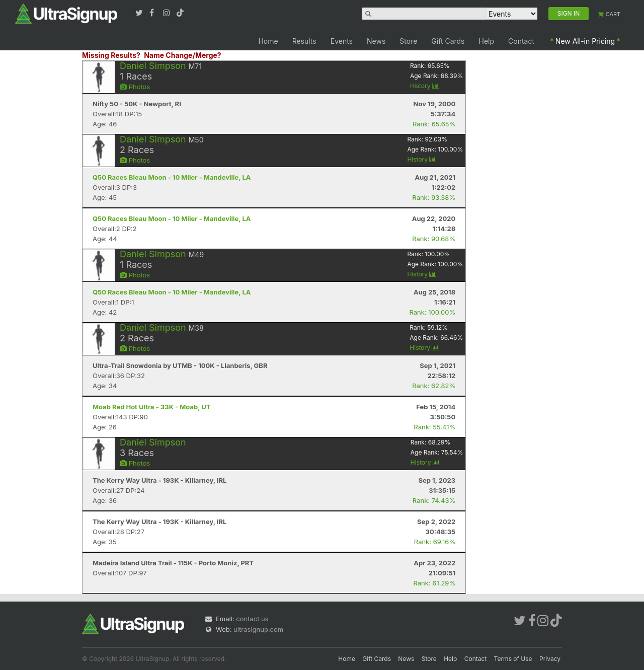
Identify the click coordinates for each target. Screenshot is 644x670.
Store (408, 41)
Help (487, 41)
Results (304, 41)
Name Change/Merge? (183, 55)
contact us (252, 619)
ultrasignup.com (258, 629)
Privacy (550, 659)
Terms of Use (513, 659)
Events (342, 41)
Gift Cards (448, 41)
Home (268, 41)
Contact (521, 41)
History (425, 86)
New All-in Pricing (585, 41)
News (376, 41)
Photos (135, 87)
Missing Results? (111, 55)
